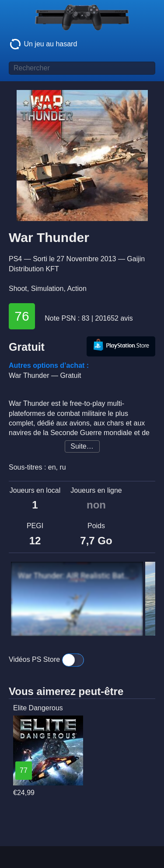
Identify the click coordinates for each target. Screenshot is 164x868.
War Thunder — (45, 375)
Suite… (82, 446)
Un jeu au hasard (43, 44)
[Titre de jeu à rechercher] (82, 68)
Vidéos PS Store (46, 660)
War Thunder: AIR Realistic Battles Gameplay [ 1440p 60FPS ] (75, 576)
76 (22, 316)
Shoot (18, 289)
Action (77, 289)
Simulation (47, 289)
